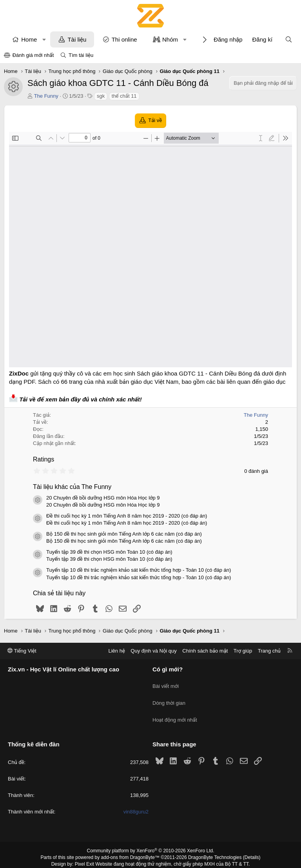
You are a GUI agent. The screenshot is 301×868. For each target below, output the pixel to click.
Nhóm (170, 39)
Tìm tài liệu (81, 55)
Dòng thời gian (169, 697)
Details (252, 846)
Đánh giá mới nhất (33, 55)
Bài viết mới (166, 683)
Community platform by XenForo (151, 839)
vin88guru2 (136, 800)
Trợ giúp (243, 651)
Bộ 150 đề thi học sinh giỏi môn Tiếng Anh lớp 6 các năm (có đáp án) (124, 534)
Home (29, 39)
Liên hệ (116, 651)
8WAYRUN (189, 859)
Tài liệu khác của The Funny (72, 487)
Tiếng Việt (22, 651)
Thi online (124, 39)
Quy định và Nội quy (154, 651)
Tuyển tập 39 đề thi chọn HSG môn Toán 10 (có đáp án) (109, 552)
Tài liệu (77, 39)
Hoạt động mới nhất (175, 711)
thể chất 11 (124, 96)
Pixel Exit (84, 852)
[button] (44, 39)
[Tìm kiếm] (289, 39)
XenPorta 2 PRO (118, 859)
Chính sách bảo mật (205, 651)
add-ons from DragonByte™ (130, 846)
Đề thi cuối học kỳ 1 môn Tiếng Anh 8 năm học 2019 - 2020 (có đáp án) (127, 516)
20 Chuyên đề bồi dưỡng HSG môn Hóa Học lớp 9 (103, 498)
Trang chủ (269, 651)
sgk (101, 96)
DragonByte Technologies (215, 846)
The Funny (46, 96)
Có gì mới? (168, 670)
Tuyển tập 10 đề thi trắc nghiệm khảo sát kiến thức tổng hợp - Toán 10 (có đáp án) (139, 570)
